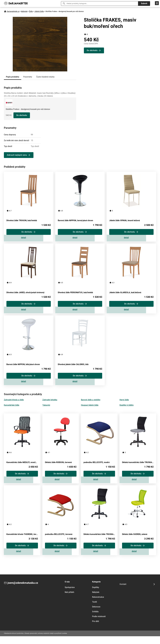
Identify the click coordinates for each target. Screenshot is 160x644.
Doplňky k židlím (127, 410)
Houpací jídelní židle (90, 410)
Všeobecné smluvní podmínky (14, 641)
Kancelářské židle (12, 410)
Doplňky (96, 595)
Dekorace (96, 614)
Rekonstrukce (98, 605)
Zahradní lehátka (50, 404)
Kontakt (123, 592)
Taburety (46, 410)
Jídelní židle (39, 11)
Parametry (28, 77)
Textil (94, 610)
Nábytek (24, 11)
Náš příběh (69, 600)
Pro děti (96, 629)
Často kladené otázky (45, 77)
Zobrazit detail (29, 239)
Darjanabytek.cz (13, 11)
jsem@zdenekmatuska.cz (24, 591)
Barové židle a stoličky (91, 404)
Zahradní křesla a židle (14, 404)
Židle (31, 11)
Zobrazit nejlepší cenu (17, 155)
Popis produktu (13, 77)
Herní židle (124, 404)
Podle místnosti (99, 624)
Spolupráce (70, 595)
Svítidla (95, 619)
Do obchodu (22, 115)
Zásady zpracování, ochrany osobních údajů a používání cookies (46, 641)
